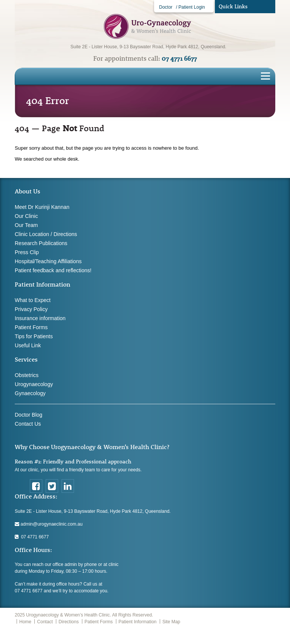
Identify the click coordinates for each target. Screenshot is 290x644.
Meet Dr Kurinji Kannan (42, 207)
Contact (45, 622)
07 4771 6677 (32, 537)
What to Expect (33, 300)
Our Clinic (26, 216)
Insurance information (40, 318)
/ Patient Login (191, 7)
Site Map (171, 622)
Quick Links (233, 6)
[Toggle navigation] (265, 75)
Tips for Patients (34, 336)
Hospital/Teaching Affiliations (48, 261)
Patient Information (138, 622)
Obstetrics (27, 375)
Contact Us (28, 424)
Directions (69, 622)
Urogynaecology (34, 384)
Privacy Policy (31, 309)
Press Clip (27, 252)
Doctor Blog (29, 415)
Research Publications (41, 243)
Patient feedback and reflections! (53, 270)
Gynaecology (30, 393)
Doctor (166, 7)
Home (25, 622)
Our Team (26, 225)
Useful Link (28, 345)
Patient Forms (31, 327)
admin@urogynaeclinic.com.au (49, 524)
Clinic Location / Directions (46, 234)
